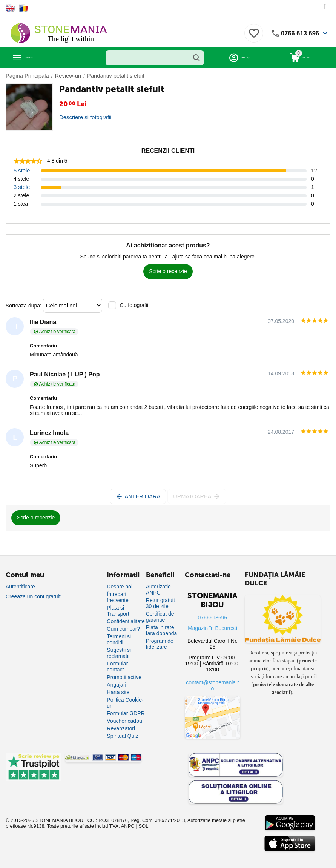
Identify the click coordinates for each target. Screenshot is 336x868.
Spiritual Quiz (122, 736)
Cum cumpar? (123, 629)
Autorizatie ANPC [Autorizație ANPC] (158, 590)
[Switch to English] (10, 8)
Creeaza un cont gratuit (33, 596)
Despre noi (120, 587)
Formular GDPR (126, 713)
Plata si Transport (118, 611)
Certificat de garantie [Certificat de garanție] (160, 617)
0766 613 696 (298, 33)
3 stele (21, 187)
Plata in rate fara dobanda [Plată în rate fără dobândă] (162, 630)
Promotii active (124, 677)
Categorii (40, 58)
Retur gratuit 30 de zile (160, 603)
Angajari (116, 685)
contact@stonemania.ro (212, 685)
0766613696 (213, 618)
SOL (143, 826)
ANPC (128, 826)
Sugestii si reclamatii (119, 653)
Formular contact (117, 667)
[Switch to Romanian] (24, 8)
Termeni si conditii (119, 639)
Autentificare (20, 587)
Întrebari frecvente (118, 597)
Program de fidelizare (160, 644)
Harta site (118, 692)
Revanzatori (121, 728)
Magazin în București (212, 628)
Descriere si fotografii (84, 117)
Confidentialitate (126, 621)
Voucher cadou (124, 721)
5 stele (21, 171)
